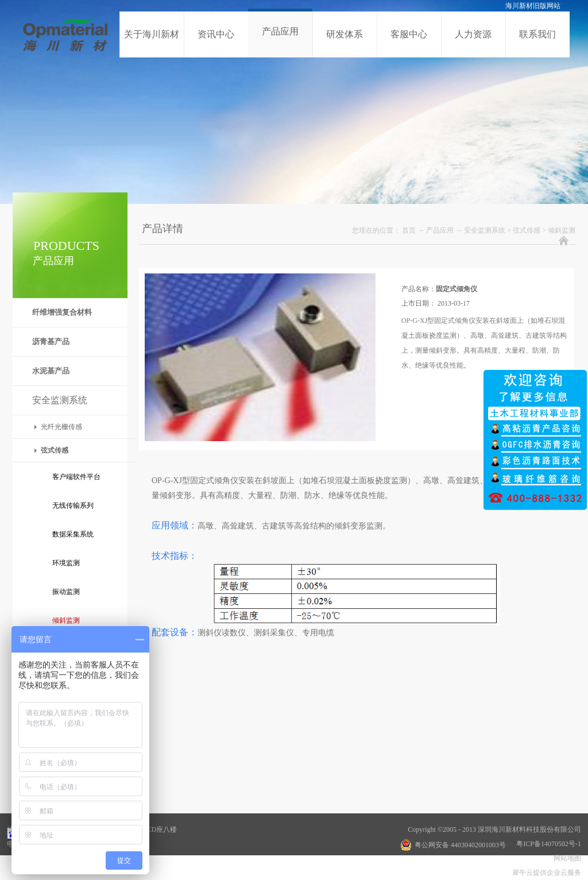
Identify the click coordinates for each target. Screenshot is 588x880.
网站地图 (566, 858)
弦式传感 (527, 230)
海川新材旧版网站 (533, 6)
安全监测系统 (485, 230)
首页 (409, 230)
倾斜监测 (562, 230)
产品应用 (440, 230)
